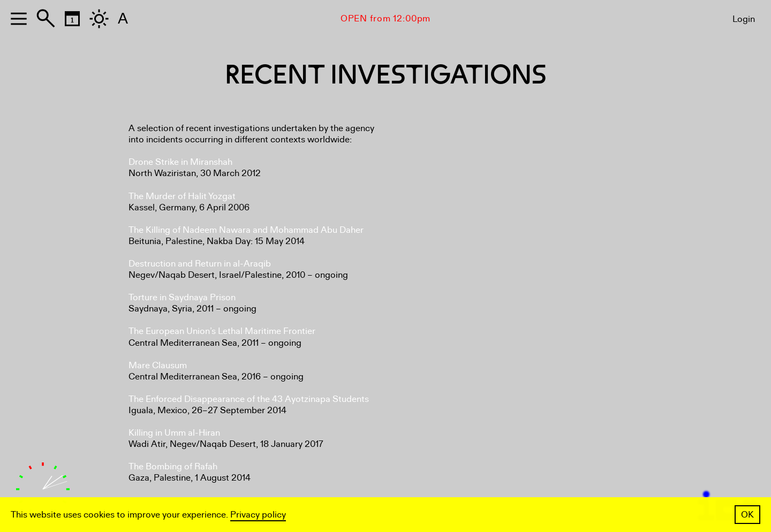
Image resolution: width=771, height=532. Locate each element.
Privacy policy (258, 515)
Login (744, 19)
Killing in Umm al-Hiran (174, 433)
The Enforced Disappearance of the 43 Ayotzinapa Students (249, 399)
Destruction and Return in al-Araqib (200, 264)
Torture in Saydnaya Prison (182, 297)
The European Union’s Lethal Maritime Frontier (222, 331)
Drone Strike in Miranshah (180, 162)
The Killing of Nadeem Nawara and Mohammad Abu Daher (246, 230)
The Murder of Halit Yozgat (182, 196)
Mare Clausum (158, 365)
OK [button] (747, 515)
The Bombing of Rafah (173, 466)
